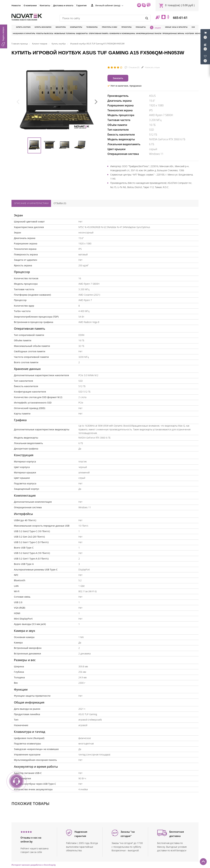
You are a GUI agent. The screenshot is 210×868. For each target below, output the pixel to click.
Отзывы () (60, 203)
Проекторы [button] (126, 27)
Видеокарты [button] (82, 33)
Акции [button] (155, 27)
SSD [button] (193, 27)
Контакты (45, 5)
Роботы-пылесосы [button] (45, 33)
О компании (30, 5)
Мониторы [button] (61, 27)
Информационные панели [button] (149, 33)
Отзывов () (134, 67)
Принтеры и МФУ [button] (110, 27)
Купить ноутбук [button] (23, 27)
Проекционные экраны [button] (173, 33)
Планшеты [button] (141, 27)
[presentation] (18, 101)
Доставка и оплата (63, 5)
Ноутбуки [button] (190, 33)
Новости (16, 5)
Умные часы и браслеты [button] (176, 27)
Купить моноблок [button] (43, 27)
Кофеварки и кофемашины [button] (122, 33)
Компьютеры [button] (76, 27)
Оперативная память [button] (99, 33)
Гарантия (81, 5)
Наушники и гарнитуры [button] (24, 33)
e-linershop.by (49, 865)
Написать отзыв (152, 67)
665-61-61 (180, 18)
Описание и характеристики (31, 203)
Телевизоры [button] (92, 27)
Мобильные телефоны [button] (65, 33)
